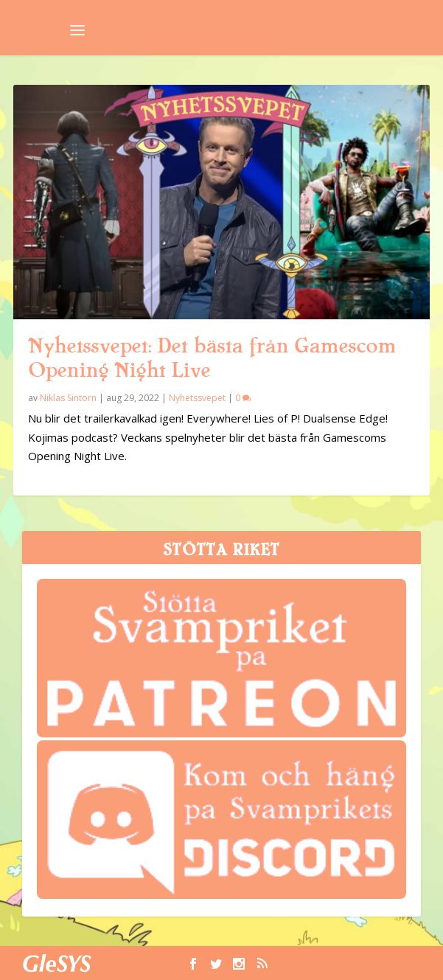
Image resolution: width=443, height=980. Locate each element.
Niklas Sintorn (68, 398)
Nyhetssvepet (197, 398)
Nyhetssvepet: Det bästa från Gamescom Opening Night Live (212, 358)
